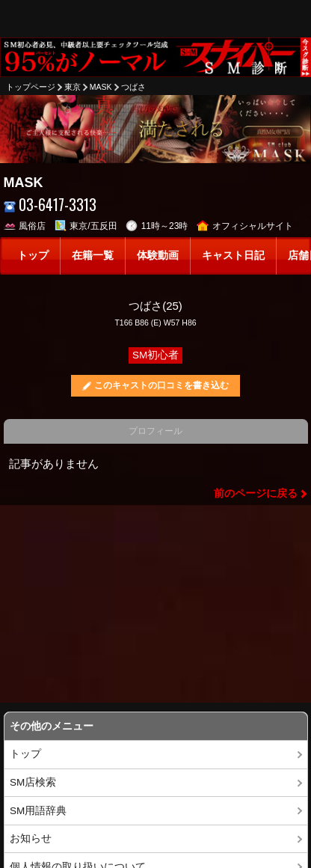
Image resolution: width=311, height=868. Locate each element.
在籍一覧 (93, 256)
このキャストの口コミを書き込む (161, 385)
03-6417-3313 (50, 205)
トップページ (31, 87)
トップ (33, 256)
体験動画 (158, 256)
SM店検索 (33, 782)
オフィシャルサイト (245, 226)
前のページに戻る (256, 493)
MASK (101, 87)
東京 (73, 87)
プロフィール (155, 431)
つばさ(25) (155, 306)
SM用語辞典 (38, 811)
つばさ (133, 87)
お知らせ (31, 838)
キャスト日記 (233, 256)
